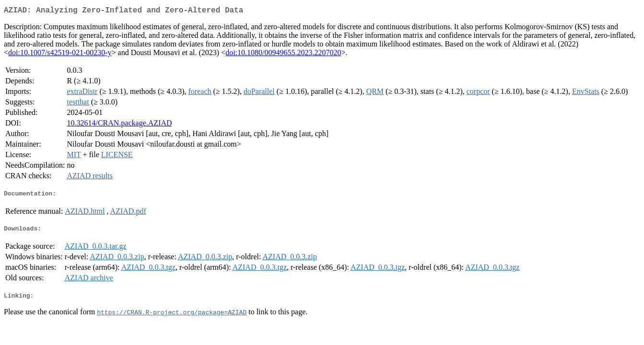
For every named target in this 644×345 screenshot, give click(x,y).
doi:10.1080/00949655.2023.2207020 (283, 54)
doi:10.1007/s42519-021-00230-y (60, 54)
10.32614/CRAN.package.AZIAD (119, 125)
